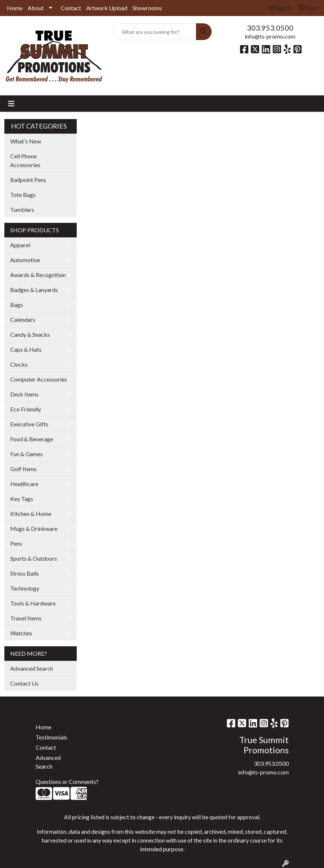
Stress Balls (25, 573)
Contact (71, 8)
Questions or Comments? (67, 782)
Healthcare (24, 484)
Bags (17, 305)
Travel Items (26, 618)
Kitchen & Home (31, 514)
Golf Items (23, 469)
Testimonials (51, 737)
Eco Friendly (26, 409)
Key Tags (22, 499)
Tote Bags (23, 195)
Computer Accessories (39, 379)
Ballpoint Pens (28, 180)
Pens (16, 543)
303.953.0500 (270, 28)
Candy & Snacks (30, 334)
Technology (25, 588)
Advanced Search (32, 668)
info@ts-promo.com (270, 36)
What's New (26, 141)
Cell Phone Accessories (25, 160)
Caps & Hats (26, 349)
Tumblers (22, 210)
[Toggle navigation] (11, 104)
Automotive (25, 260)
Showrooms (147, 8)
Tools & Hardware (33, 603)
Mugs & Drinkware (34, 528)
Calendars (23, 319)
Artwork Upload (107, 8)
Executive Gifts (29, 424)
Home (15, 8)
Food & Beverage (32, 439)
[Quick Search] (154, 32)
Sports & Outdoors (34, 558)
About (36, 8)
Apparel (20, 245)
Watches (21, 633)
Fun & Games (27, 454)
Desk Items (24, 394)
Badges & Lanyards (34, 290)
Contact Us (24, 683)
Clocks (19, 364)
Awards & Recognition (38, 275)
